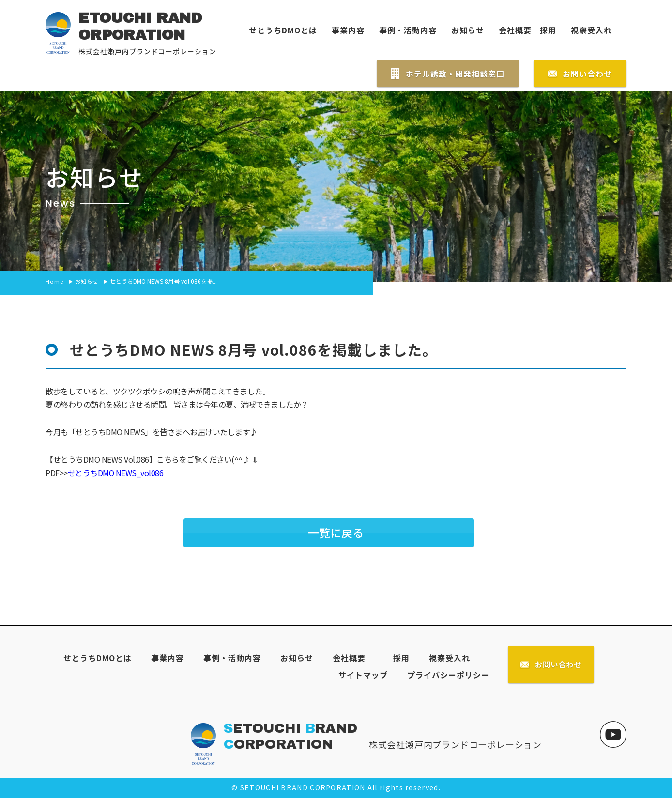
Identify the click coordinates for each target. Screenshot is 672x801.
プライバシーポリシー (446, 677)
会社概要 (515, 30)
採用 (544, 30)
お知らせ (468, 30)
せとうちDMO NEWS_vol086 (116, 472)
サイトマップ (361, 677)
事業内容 (348, 30)
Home (54, 281)
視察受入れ (591, 30)
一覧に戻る (336, 533)
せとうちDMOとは (283, 30)
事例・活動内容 (408, 30)
